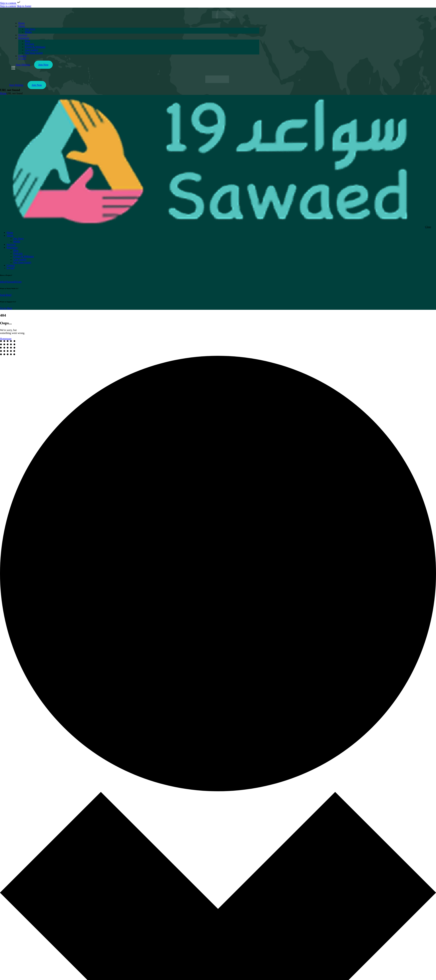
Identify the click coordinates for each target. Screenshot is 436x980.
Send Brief (6, 295)
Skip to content (10, 3)
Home (3, 93)
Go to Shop (6, 308)
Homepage (6, 339)
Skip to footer (24, 6)
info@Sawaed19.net (11, 282)
